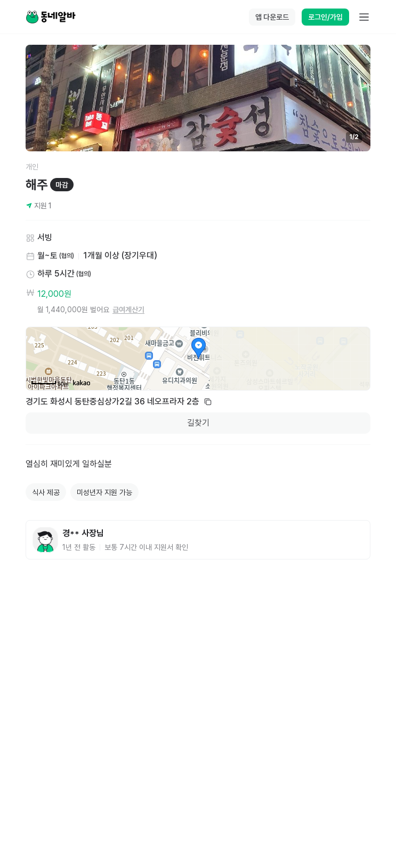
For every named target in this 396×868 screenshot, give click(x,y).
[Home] (51, 17)
